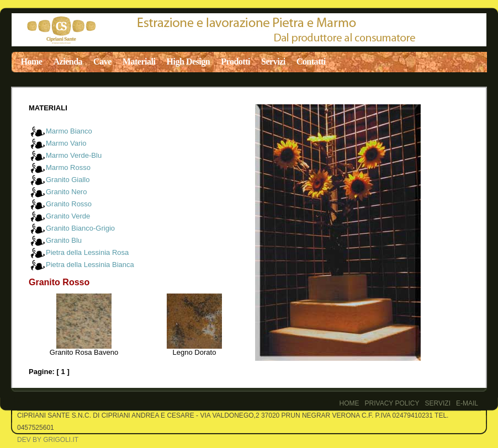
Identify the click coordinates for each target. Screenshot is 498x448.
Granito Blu (64, 240)
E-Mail (467, 403)
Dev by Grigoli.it (48, 440)
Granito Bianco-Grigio (80, 228)
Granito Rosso (69, 204)
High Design (189, 62)
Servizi (273, 62)
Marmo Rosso (68, 167)
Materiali (139, 62)
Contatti (311, 62)
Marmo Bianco (69, 131)
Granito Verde (68, 216)
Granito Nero (66, 192)
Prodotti (235, 62)
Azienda (68, 62)
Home (32, 62)
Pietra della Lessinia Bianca (90, 265)
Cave (102, 62)
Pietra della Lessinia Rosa (87, 252)
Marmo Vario (66, 143)
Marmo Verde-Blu (74, 155)
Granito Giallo (68, 180)
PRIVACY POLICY (392, 403)
